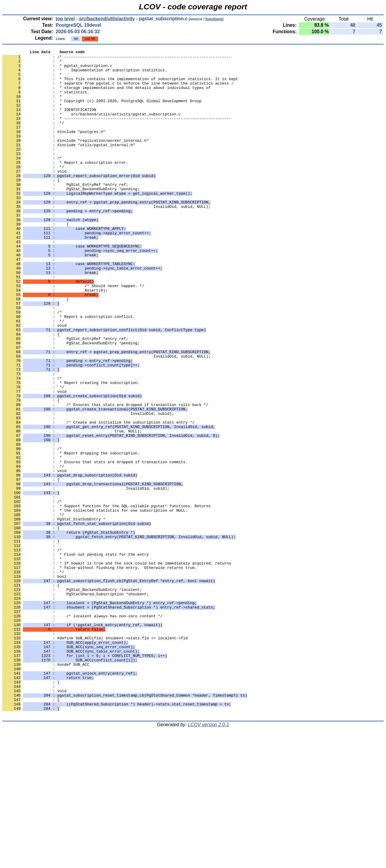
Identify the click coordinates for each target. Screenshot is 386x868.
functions (214, 19)
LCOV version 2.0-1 (209, 858)
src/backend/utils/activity (107, 19)
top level (65, 19)
